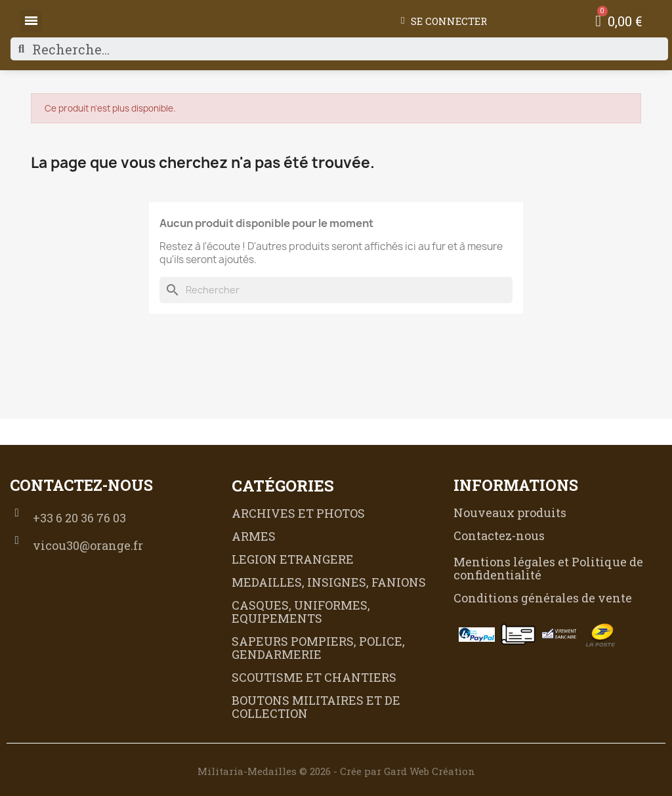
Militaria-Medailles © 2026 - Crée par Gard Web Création (336, 771)
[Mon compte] (444, 21)
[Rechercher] (336, 290)
